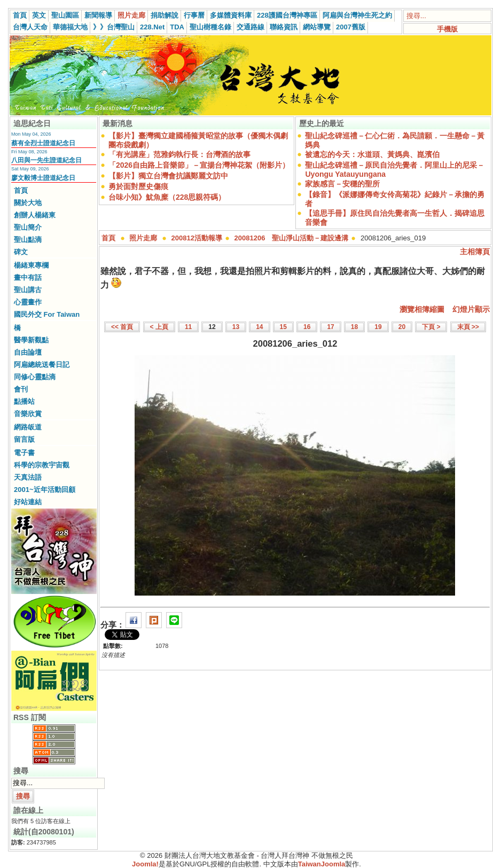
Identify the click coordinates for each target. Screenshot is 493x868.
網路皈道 (28, 427)
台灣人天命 (30, 27)
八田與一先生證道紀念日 (46, 160)
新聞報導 (98, 15)
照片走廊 (131, 15)
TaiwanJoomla (322, 864)
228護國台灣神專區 (287, 15)
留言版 (24, 439)
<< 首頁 (122, 327)
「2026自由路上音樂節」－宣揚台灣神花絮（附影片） (199, 165)
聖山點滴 (28, 240)
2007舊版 (351, 27)
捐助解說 (165, 15)
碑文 (21, 252)
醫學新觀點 (31, 340)
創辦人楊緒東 (35, 215)
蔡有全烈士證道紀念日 (43, 143)
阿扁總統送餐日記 (42, 365)
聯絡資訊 (284, 27)
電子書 (24, 453)
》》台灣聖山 (114, 27)
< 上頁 (159, 327)
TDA (177, 27)
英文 (39, 15)
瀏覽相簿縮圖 (422, 309)
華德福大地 (70, 27)
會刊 (21, 389)
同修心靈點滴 (35, 377)
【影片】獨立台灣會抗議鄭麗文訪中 (168, 176)
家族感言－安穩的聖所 (342, 184)
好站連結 (28, 502)
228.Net (152, 27)
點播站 (24, 401)
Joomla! (145, 864)
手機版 (447, 29)
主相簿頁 (475, 252)
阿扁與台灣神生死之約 (357, 15)
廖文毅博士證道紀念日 (43, 178)
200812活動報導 (197, 238)
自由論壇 (28, 352)
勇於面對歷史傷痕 (138, 186)
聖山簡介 (28, 227)
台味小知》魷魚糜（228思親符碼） (167, 197)
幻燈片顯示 (471, 309)
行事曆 (194, 15)
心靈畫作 (28, 302)
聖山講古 (28, 290)
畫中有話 (28, 277)
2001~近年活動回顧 (45, 490)
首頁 (20, 15)
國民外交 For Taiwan (47, 314)
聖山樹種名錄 (210, 27)
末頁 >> (468, 327)
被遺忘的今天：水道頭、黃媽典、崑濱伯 (372, 154)
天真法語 (28, 477)
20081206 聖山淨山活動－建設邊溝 (292, 238)
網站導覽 (317, 27)
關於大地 (28, 203)
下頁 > (431, 327)
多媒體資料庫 (231, 15)
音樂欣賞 (28, 414)
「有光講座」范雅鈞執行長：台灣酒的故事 (179, 154)
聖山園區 (65, 15)
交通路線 (251, 27)
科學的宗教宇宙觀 (42, 465)
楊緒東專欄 (31, 265)
